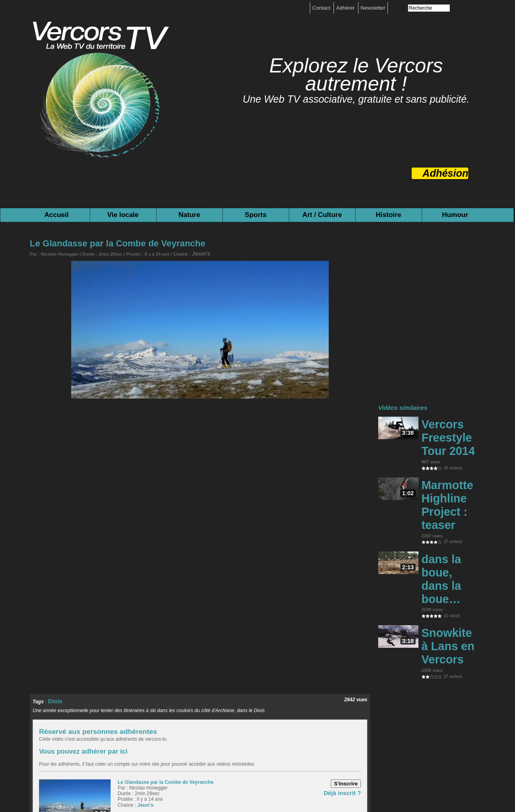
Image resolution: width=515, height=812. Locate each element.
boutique (269, 779)
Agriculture (109, 732)
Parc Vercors (401, 732)
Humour (455, 215)
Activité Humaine (70, 732)
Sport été (37, 743)
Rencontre (183, 732)
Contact (322, 8)
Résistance (250, 743)
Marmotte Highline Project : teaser (447, 455)
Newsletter (373, 8)
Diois (54, 562)
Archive (278, 743)
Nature (190, 215)
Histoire (388, 215)
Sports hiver (463, 732)
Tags (285, 785)
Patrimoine (305, 743)
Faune (297, 732)
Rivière (352, 732)
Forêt (134, 732)
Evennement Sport (76, 743)
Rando (373, 732)
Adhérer (346, 8)
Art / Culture (322, 215)
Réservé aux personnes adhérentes (114, 591)
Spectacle (197, 743)
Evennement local (222, 732)
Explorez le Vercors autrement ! (356, 75)
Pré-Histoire (338, 743)
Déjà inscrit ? (346, 650)
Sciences (433, 732)
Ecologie (155, 732)
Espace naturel (267, 732)
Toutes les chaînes (249, 785)
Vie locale (123, 215)
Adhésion (445, 173)
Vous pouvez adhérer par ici (71, 610)
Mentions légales (233, 779)
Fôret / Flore (324, 732)
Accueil (56, 215)
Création (137, 743)
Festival (113, 743)
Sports (256, 215)
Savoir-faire (166, 743)
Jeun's (199, 253)
